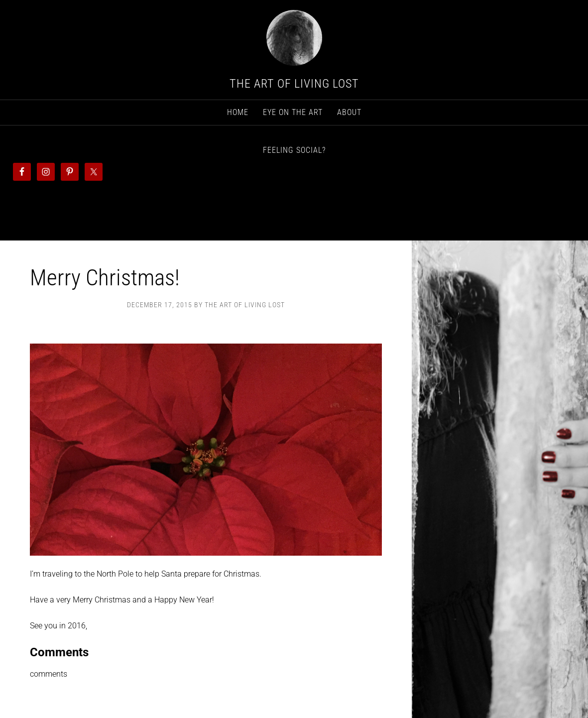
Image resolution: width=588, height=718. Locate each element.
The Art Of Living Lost (294, 84)
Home (238, 112)
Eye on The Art (293, 112)
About (349, 112)
